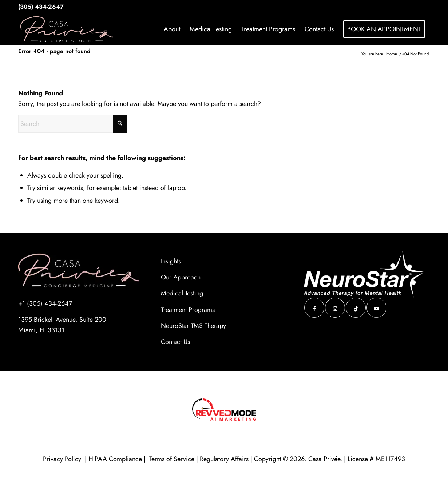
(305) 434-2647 (41, 7)
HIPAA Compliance (115, 459)
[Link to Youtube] (376, 308)
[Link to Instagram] (335, 308)
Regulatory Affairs (224, 459)
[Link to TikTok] (356, 308)
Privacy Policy (63, 459)
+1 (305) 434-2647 (45, 303)
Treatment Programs (188, 310)
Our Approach (181, 277)
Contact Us (175, 342)
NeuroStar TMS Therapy (193, 326)
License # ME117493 (376, 459)
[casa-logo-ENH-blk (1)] (79, 270)
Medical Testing (182, 293)
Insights (171, 261)
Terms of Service (172, 459)
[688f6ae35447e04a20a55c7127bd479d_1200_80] (67, 29)
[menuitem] (172, 29)
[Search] (73, 124)
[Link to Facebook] (314, 308)
